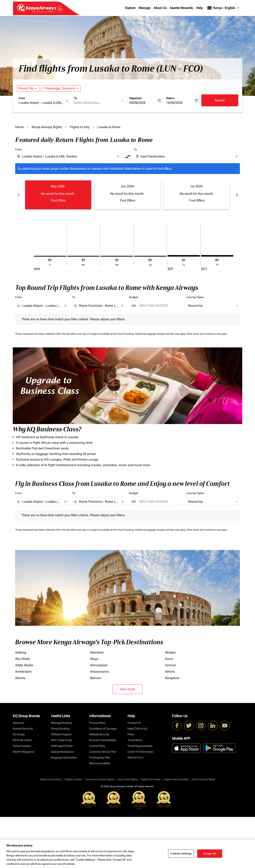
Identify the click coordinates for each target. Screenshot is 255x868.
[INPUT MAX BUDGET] (159, 306)
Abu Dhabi (23, 659)
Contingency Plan (100, 757)
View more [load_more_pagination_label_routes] (127, 689)
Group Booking (60, 729)
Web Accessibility (100, 763)
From (22, 98)
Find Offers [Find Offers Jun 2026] (128, 200)
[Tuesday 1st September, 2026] (184, 256)
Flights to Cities (73, 779)
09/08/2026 (137, 103)
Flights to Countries (50, 779)
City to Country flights (204, 779)
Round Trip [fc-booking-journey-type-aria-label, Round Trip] (26, 88)
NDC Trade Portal (61, 740)
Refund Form (135, 757)
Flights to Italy (80, 127)
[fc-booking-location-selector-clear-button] (68, 101)
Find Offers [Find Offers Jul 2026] (197, 200)
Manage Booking (61, 723)
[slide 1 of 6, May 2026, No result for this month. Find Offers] (58, 195)
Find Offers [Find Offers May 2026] (58, 200)
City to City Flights (127, 779)
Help (199, 8)
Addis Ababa (24, 665)
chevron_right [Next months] (237, 195)
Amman (171, 665)
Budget (133, 297)
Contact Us (134, 723)
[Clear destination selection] (237, 156)
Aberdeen (97, 652)
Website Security (99, 734)
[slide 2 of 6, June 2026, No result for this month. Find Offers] (127, 195)
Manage (145, 8)
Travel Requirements (140, 746)
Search (220, 100)
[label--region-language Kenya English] (224, 8)
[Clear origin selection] (118, 156)
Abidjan (170, 652)
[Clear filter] (65, 306)
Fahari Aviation (22, 746)
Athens (170, 672)
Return (170, 98)
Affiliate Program (61, 734)
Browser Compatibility (103, 740)
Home (19, 127)
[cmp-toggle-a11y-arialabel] (127, 156)
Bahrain (96, 678)
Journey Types (195, 297)
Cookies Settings (181, 853)
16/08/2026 (174, 103)
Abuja (94, 659)
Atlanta (20, 678)
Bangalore (172, 678)
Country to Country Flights (100, 779)
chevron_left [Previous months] (18, 195)
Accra (169, 659)
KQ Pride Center (22, 740)
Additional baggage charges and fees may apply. (161, 334)
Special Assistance (62, 752)
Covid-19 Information (140, 752)
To (75, 98)
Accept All (210, 853)
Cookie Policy (97, 746)
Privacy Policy (97, 723)
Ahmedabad (99, 665)
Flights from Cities (151, 779)
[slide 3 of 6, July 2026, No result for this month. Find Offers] (197, 195)
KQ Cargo (19, 734)
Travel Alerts (135, 740)
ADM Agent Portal (62, 746)
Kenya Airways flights (47, 127)
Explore (130, 8)
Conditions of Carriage (103, 729)
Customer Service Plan (103, 752)
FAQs (131, 734)
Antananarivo (99, 672)
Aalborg (21, 652)
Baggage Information (64, 757)
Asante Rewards (181, 8)
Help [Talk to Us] (137, 729)
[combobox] (42, 103)
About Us (160, 8)
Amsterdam (23, 672)
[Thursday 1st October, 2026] (217, 256)
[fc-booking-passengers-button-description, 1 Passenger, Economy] (59, 88)
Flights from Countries (176, 779)
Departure (135, 98)
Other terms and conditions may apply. (207, 334)
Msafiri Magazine (23, 752)
